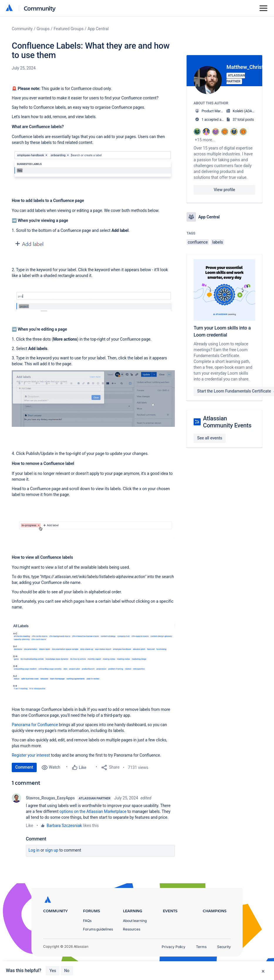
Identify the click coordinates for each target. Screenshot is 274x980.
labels (217, 242)
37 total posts (243, 120)
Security (224, 965)
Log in (34, 850)
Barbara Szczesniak (64, 826)
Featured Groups (69, 29)
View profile (224, 190)
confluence (198, 242)
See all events (210, 438)
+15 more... (205, 140)
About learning (135, 939)
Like (29, 826)
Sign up (52, 850)
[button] (93, 166)
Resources (132, 948)
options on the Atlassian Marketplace (93, 811)
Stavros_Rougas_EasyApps (50, 798)
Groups (43, 29)
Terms (201, 965)
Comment (24, 767)
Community (40, 8)
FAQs (87, 939)
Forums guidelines (98, 948)
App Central (98, 29)
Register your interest (31, 755)
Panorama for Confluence (35, 725)
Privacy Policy (174, 965)
